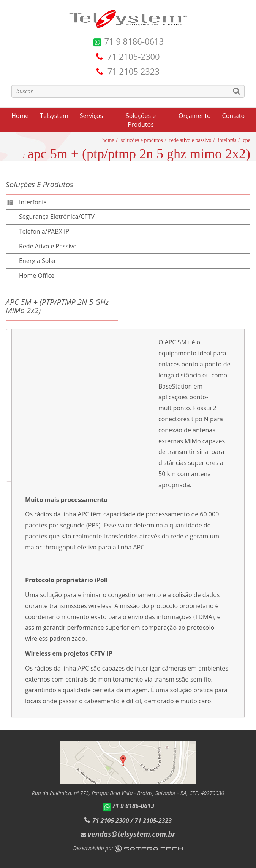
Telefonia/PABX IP (44, 231)
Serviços (91, 116)
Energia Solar (38, 261)
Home (20, 116)
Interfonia (33, 202)
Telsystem (54, 116)
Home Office (37, 276)
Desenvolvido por (128, 848)
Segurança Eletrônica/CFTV (57, 217)
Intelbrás (227, 140)
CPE (247, 140)
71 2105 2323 (134, 71)
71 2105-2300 (134, 56)
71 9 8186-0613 (128, 41)
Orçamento (194, 116)
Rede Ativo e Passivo (190, 140)
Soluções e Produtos (141, 120)
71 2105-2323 (153, 820)
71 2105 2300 (111, 820)
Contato (233, 116)
